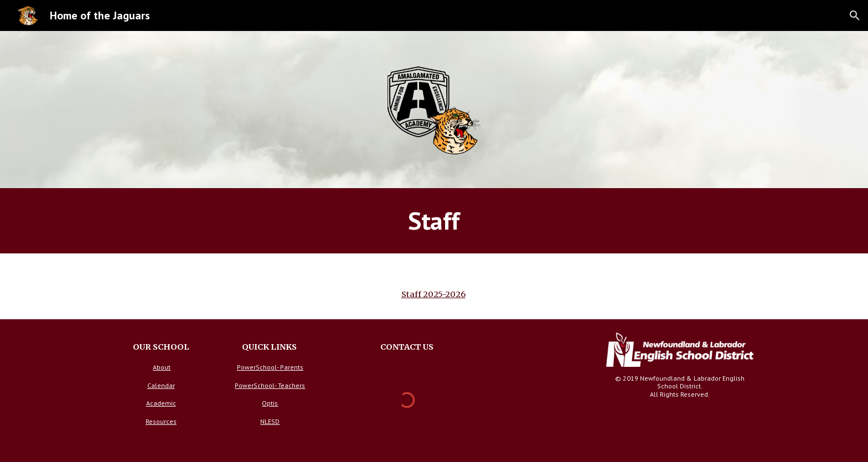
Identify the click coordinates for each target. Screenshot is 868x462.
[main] (434, 221)
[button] (855, 15)
